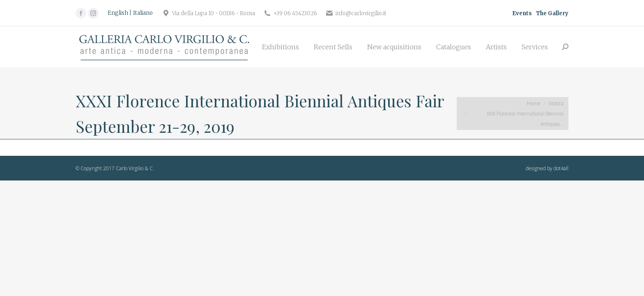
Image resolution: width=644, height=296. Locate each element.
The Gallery (552, 13)
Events (522, 13)
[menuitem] (281, 47)
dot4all (561, 168)
